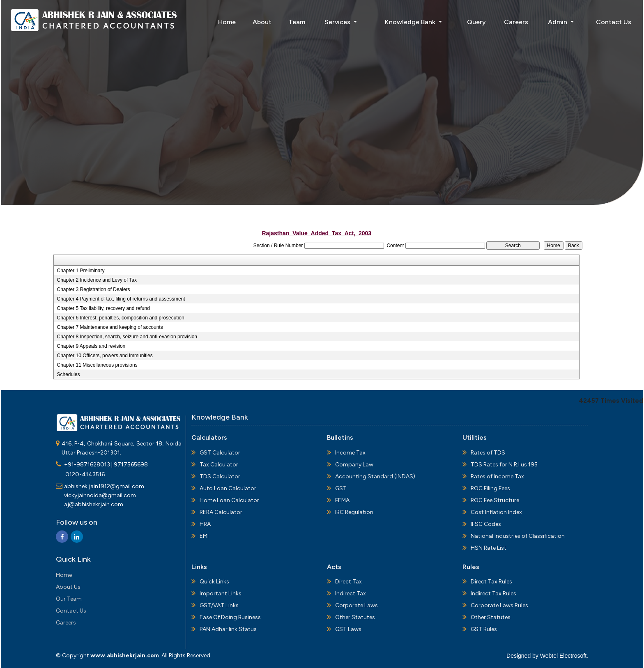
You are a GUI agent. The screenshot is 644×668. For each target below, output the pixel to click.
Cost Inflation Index (496, 512)
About (262, 22)
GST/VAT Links (219, 605)
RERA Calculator (221, 512)
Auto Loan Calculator (228, 488)
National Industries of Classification (518, 536)
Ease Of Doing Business (230, 617)
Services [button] (338, 22)
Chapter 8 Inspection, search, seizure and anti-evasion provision (127, 337)
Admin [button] (558, 22)
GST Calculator (220, 453)
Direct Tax (348, 582)
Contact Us (614, 22)
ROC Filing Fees (490, 488)
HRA (205, 524)
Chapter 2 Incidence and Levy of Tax (97, 280)
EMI (204, 536)
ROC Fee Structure (495, 500)
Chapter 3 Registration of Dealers (93, 289)
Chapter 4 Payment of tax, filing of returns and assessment (121, 299)
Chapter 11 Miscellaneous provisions (97, 365)
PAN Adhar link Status (228, 629)
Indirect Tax (351, 593)
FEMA (342, 500)
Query (476, 22)
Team (297, 22)
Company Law (354, 465)
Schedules (68, 374)
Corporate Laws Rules (499, 605)
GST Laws (348, 629)
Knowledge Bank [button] (411, 22)
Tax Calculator (219, 465)
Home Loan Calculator (229, 500)
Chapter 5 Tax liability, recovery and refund (103, 308)
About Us (68, 587)
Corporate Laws (356, 605)
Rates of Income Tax (497, 476)
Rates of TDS (488, 453)
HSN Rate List (489, 548)
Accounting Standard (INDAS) (375, 476)
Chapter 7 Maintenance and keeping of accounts (110, 327)
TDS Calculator (220, 476)
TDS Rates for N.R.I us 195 (504, 465)
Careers (516, 22)
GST (341, 488)
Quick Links (214, 582)
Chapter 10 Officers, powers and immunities (105, 356)
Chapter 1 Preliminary (80, 271)
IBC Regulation (354, 512)
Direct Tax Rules (491, 582)
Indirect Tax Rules (493, 593)
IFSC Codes (486, 524)
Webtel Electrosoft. (564, 656)
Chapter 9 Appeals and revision (91, 346)
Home (227, 22)
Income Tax (350, 453)
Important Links (221, 593)
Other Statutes (355, 617)
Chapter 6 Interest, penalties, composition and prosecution (120, 318)
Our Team (69, 599)
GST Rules (484, 629)
